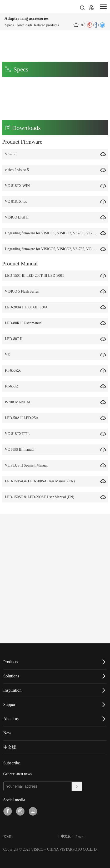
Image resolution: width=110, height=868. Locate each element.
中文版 (10, 747)
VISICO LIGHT (18, 217)
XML (8, 837)
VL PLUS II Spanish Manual (27, 465)
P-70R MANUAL (19, 402)
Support (10, 704)
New (7, 733)
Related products (46, 25)
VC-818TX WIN (19, 186)
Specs (10, 25)
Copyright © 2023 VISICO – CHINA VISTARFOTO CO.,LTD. (51, 849)
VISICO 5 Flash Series (23, 291)
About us (11, 719)
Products (11, 662)
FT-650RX (14, 370)
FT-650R (13, 386)
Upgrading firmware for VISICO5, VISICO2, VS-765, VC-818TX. (56, 233)
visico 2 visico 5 (18, 170)
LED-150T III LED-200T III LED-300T (36, 276)
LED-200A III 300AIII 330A (27, 307)
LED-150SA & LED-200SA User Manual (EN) (41, 481)
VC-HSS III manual (21, 450)
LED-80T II (15, 339)
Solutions (11, 676)
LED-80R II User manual (25, 323)
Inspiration (12, 690)
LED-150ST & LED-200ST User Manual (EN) (41, 497)
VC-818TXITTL (18, 434)
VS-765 (12, 154)
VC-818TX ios (17, 202)
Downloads (24, 25)
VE (9, 355)
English (80, 836)
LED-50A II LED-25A (23, 418)
